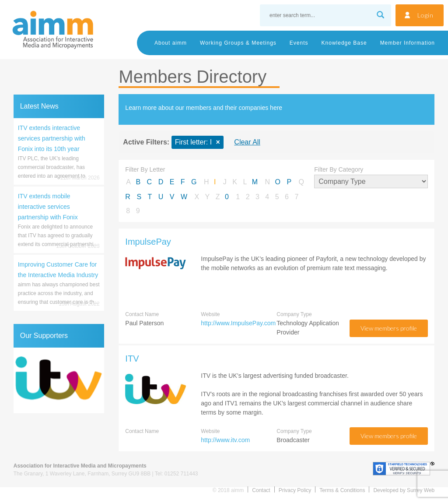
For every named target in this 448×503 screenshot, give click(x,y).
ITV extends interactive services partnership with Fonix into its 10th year (52, 138)
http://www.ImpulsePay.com (238, 323)
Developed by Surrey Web (404, 490)
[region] (59, 380)
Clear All (247, 142)
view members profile (389, 328)
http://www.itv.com (225, 440)
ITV (132, 359)
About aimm (171, 43)
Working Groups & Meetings (238, 43)
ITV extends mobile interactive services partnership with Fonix (48, 207)
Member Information (408, 43)
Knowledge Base (344, 43)
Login (425, 15)
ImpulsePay (148, 242)
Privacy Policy (295, 490)
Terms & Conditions (342, 490)
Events (299, 43)
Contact (261, 490)
